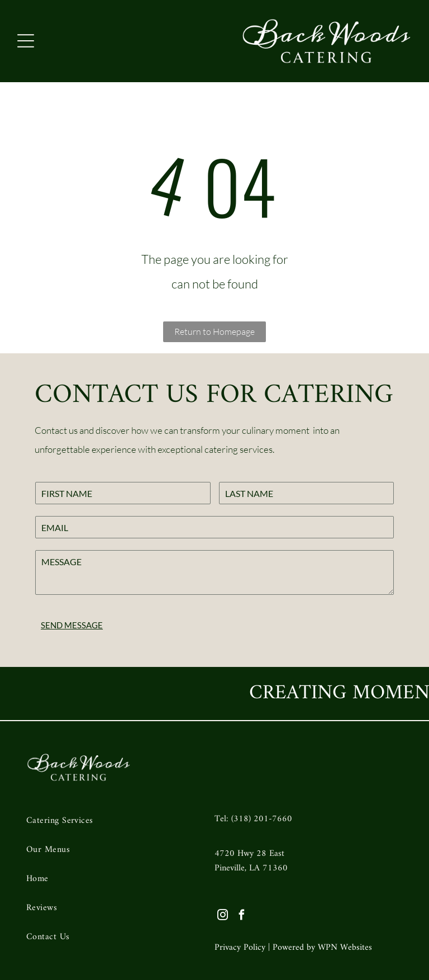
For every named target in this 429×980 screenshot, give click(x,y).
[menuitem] (113, 823)
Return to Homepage (214, 332)
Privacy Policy (240, 948)
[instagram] (223, 916)
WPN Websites (345, 948)
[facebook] (242, 916)
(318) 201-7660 (262, 819)
